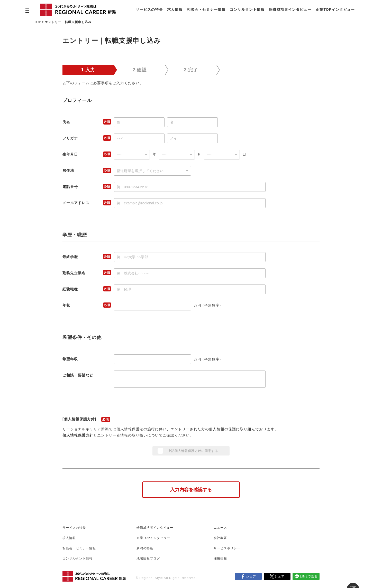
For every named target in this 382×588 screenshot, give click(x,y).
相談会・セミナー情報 (206, 10)
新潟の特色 (145, 548)
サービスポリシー (227, 548)
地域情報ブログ (148, 558)
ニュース (220, 528)
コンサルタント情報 (247, 10)
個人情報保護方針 (78, 435)
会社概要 (220, 538)
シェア (251, 576)
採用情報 (220, 558)
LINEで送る (309, 576)
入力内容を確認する (191, 490)
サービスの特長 (149, 10)
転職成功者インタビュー (290, 10)
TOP (38, 22)
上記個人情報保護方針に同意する (193, 451)
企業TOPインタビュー (335, 10)
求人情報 (175, 10)
